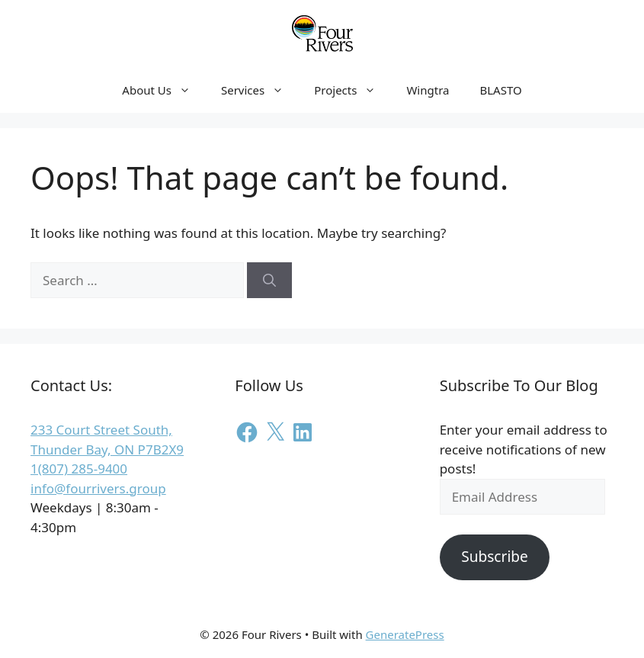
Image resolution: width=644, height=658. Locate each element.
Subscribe (495, 557)
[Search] (269, 281)
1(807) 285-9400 (79, 469)
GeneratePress (405, 634)
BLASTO (500, 90)
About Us (164, 90)
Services (260, 90)
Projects (352, 90)
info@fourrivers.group (98, 488)
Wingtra (428, 90)
